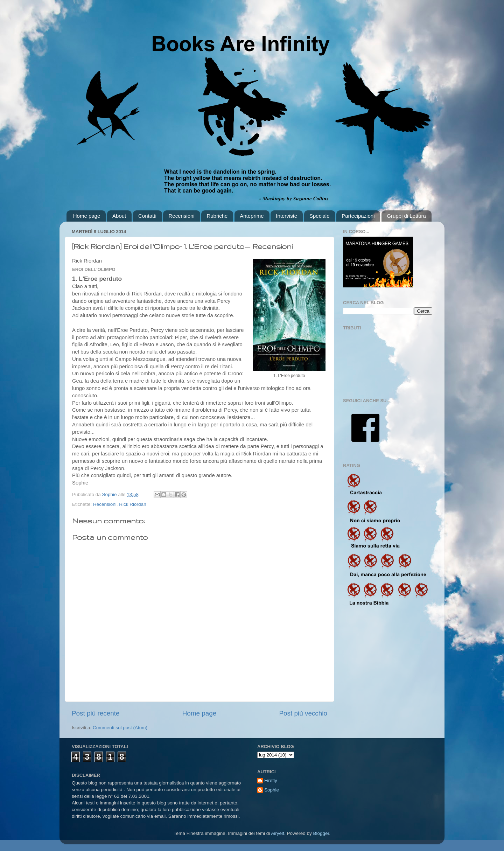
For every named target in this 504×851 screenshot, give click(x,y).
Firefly (271, 780)
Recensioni (181, 216)
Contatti (147, 216)
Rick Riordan (132, 504)
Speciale (320, 216)
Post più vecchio (303, 713)
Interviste (286, 216)
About (119, 216)
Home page (87, 216)
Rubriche (217, 216)
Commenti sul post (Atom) (120, 728)
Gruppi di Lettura (406, 216)
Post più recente (96, 713)
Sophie (272, 790)
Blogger (321, 833)
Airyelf (278, 833)
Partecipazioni (358, 216)
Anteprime (252, 216)
